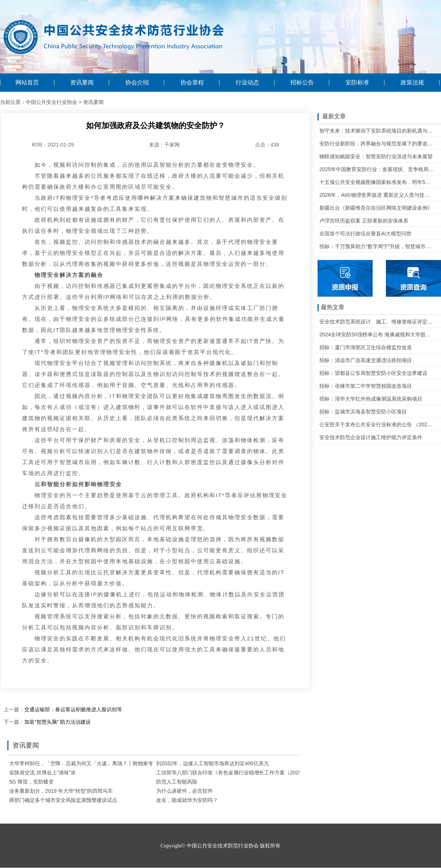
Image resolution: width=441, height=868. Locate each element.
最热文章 (331, 308)
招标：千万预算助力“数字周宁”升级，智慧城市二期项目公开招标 (377, 246)
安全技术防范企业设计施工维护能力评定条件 (371, 437)
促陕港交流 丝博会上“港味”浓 (42, 773)
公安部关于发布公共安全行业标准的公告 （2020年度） (377, 424)
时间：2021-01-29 (53, 145)
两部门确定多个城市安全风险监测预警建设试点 (63, 800)
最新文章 (332, 117)
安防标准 (357, 83)
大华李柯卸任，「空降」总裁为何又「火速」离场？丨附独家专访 (84, 763)
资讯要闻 (82, 83)
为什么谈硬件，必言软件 (184, 791)
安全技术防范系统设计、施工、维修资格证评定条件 (377, 322)
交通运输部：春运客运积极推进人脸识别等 (73, 709)
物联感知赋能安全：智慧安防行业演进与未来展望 (376, 156)
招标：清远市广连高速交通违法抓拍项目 (366, 360)
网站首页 (27, 83)
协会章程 (192, 83)
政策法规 (412, 83)
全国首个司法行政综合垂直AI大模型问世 (365, 234)
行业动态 (247, 83)
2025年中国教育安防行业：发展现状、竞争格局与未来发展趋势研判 (377, 169)
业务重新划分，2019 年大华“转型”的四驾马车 (61, 791)
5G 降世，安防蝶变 (31, 782)
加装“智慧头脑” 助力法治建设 (58, 722)
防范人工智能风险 (177, 782)
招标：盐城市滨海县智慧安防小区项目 (363, 412)
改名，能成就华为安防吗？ (187, 800)
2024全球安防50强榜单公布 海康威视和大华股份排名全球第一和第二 (377, 334)
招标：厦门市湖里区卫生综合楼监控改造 (366, 347)
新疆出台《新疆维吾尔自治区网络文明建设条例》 (376, 208)
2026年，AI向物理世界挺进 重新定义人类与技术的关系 (377, 195)
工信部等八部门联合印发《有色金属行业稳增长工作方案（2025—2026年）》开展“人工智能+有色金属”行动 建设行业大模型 (298, 773)
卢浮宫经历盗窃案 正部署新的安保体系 (364, 221)
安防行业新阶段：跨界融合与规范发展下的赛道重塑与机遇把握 (377, 144)
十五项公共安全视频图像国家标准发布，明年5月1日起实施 (377, 182)
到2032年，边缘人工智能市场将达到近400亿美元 (213, 763)
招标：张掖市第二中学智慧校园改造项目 (366, 386)
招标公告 (302, 83)
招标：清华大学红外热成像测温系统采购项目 (371, 399)
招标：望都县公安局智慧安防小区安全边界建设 (373, 373)
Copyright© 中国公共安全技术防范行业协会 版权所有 (220, 846)
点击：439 (267, 145)
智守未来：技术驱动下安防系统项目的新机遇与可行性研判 (377, 131)
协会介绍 (137, 83)
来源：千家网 (164, 145)
